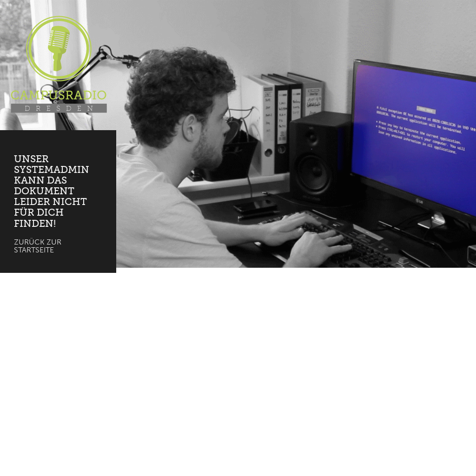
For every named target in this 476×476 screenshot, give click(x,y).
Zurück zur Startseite (38, 246)
